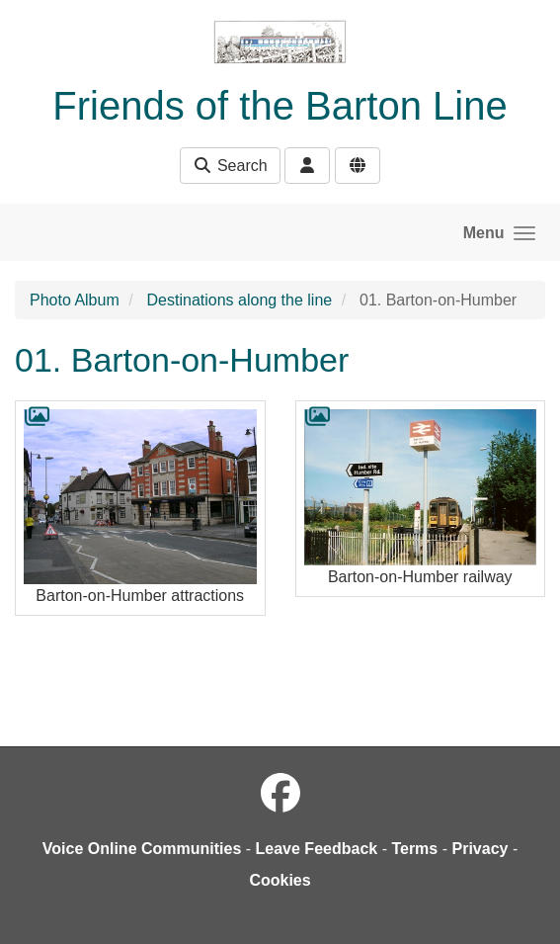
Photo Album (75, 300)
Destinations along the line (240, 300)
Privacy (480, 849)
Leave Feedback (317, 849)
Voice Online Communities (142, 849)
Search (230, 166)
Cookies (280, 880)
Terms (414, 849)
